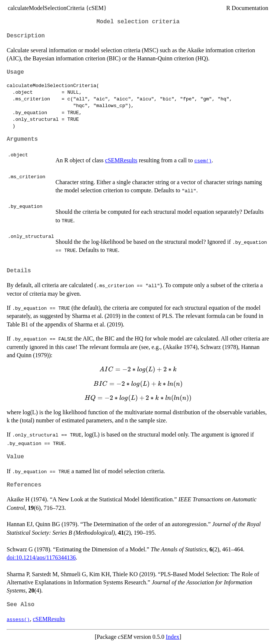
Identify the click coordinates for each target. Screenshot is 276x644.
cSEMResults (121, 160)
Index (173, 637)
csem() (203, 160)
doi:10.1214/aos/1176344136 (41, 557)
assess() (18, 619)
